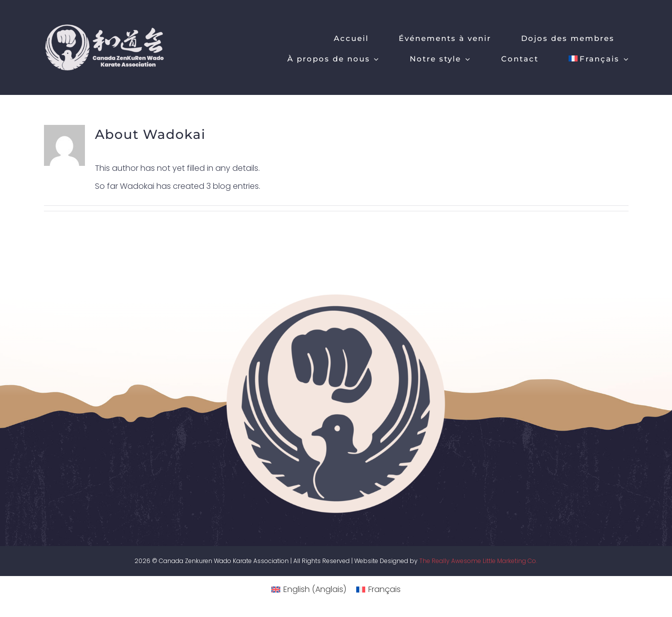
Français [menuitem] (384, 589)
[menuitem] (599, 58)
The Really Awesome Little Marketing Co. (478, 561)
